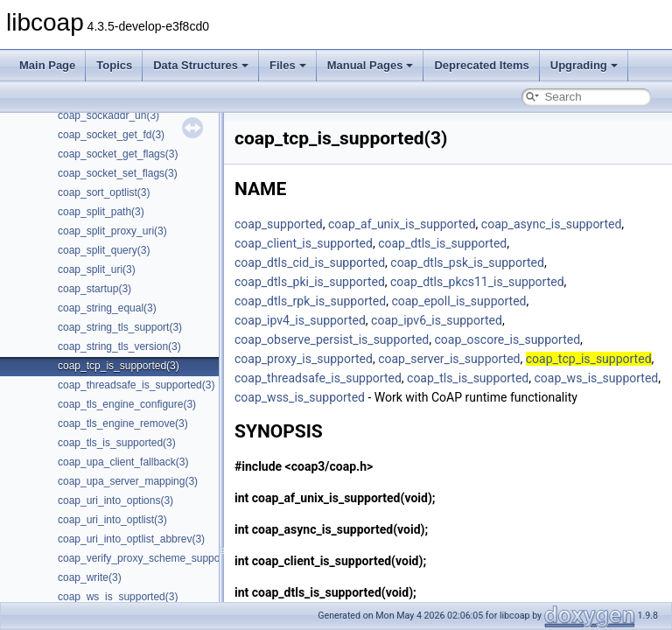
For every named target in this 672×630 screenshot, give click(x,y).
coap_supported (279, 224)
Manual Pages (371, 65)
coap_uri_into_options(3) (115, 500)
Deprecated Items (481, 65)
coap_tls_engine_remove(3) (123, 423)
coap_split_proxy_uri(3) (112, 231)
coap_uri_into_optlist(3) (112, 520)
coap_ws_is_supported (597, 378)
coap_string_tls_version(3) (119, 346)
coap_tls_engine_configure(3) (127, 404)
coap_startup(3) (94, 289)
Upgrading (584, 65)
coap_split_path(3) (101, 212)
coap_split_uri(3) (97, 269)
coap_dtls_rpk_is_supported (310, 301)
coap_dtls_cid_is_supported (310, 262)
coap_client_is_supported (304, 243)
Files (288, 65)
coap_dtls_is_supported (442, 243)
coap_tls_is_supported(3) (117, 443)
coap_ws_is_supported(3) (118, 597)
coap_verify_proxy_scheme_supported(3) (154, 558)
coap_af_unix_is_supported (402, 224)
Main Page (47, 65)
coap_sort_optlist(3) (104, 192)
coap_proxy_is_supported (304, 359)
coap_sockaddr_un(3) (108, 115)
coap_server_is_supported (449, 359)
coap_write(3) (90, 577)
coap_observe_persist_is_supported (332, 339)
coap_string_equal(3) (107, 308)
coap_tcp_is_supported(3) (119, 366)
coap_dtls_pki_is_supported (310, 282)
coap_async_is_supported (552, 224)
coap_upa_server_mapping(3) (128, 481)
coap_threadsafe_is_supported (318, 378)
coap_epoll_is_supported (458, 301)
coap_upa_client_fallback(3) (123, 462)
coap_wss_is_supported (300, 397)
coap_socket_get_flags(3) (118, 154)
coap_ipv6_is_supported (437, 320)
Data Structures (201, 65)
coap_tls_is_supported (468, 378)
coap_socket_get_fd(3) (111, 135)
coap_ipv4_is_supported (300, 320)
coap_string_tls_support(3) (120, 327)
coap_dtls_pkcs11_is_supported (477, 282)
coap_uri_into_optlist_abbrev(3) (131, 539)
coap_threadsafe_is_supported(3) (136, 385)
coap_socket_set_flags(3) (118, 173)
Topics (114, 65)
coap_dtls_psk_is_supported (467, 262)
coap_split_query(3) (104, 250)
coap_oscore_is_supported (508, 339)
